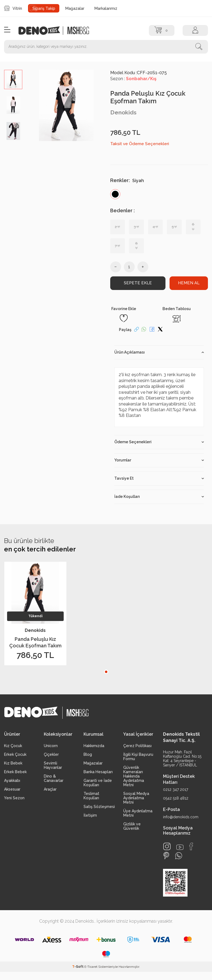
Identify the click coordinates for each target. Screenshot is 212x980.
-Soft (78, 967)
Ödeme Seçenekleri (159, 442)
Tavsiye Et (159, 478)
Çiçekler (51, 754)
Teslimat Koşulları (91, 796)
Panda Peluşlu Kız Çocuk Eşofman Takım (35, 642)
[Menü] (7, 30)
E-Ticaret (91, 967)
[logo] (42, 31)
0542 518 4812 (176, 798)
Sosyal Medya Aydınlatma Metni (136, 798)
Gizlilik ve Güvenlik (132, 826)
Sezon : (133, 79)
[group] (66, 105)
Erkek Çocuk (15, 754)
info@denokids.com (181, 817)
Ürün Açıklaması (159, 352)
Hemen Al (189, 283)
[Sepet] (162, 30)
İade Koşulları (159, 497)
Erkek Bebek (15, 772)
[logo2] (78, 31)
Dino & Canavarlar (54, 778)
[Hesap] (195, 30)
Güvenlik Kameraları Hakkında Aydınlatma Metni (134, 776)
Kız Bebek (13, 763)
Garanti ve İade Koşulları (98, 783)
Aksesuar (12, 789)
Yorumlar (159, 460)
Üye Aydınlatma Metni (138, 813)
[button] (106, 672)
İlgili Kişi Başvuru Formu (138, 757)
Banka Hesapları (98, 772)
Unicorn (51, 746)
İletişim (90, 815)
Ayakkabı (12, 781)
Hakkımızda (94, 746)
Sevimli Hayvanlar (53, 765)
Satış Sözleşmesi (99, 807)
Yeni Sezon (14, 798)
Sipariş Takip (44, 8)
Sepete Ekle (138, 283)
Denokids (123, 112)
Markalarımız (106, 8)
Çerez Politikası (137, 746)
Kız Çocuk (13, 746)
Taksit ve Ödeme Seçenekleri (140, 144)
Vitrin (13, 8)
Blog (88, 754)
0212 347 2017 (176, 789)
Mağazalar (75, 8)
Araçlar (50, 789)
